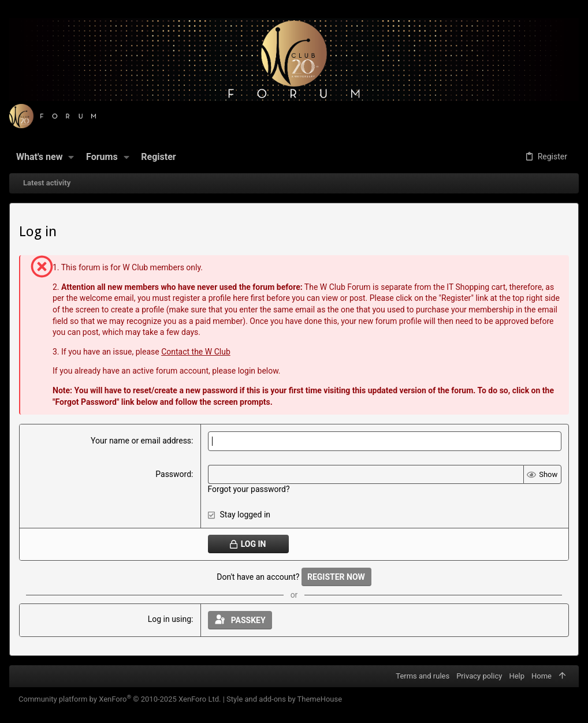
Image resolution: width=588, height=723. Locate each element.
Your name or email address (141, 441)
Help (517, 676)
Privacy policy (479, 676)
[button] (71, 157)
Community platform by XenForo (120, 699)
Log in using (170, 619)
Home (542, 676)
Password (173, 474)
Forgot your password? (249, 489)
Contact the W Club (196, 352)
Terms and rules (423, 676)
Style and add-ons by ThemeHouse (284, 699)
